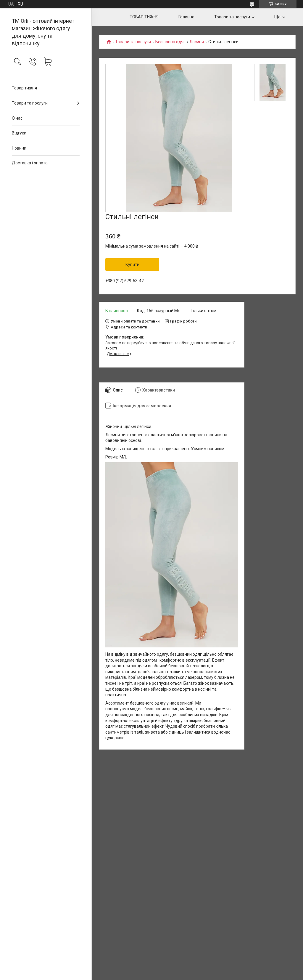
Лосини (197, 42)
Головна (186, 17)
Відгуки (19, 133)
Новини (19, 148)
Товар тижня (24, 88)
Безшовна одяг (170, 42)
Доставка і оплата (30, 163)
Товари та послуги (30, 103)
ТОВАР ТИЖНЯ (144, 17)
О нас (17, 118)
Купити (132, 264)
